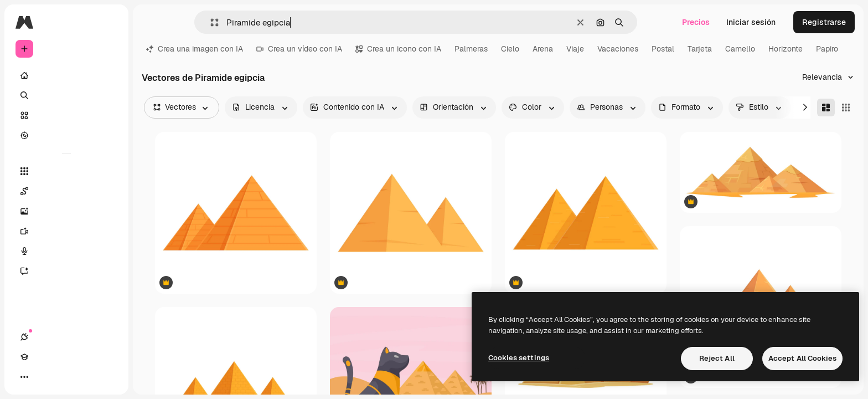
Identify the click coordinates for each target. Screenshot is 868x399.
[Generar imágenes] (66, 211)
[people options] (608, 108)
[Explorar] (66, 135)
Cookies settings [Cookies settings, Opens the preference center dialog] (519, 358)
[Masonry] (826, 108)
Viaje (575, 49)
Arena (543, 49)
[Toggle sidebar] (108, 22)
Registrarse (824, 22)
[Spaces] (66, 191)
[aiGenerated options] (355, 108)
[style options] (760, 108)
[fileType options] (687, 108)
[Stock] (66, 115)
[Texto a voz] (66, 251)
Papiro (827, 49)
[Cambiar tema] (64, 377)
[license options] (261, 108)
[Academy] (44, 377)
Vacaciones (618, 49)
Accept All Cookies (802, 358)
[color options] (533, 108)
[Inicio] (66, 75)
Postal (663, 49)
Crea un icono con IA (398, 49)
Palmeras (471, 49)
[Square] (846, 108)
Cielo (510, 49)
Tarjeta (700, 49)
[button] (210, 22)
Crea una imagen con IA (195, 49)
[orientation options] (454, 108)
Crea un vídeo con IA (299, 49)
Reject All (717, 358)
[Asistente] (66, 271)
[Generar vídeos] (66, 231)
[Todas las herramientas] (66, 171)
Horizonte (786, 49)
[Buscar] (66, 95)
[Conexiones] (24, 377)
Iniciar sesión (751, 22)
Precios (696, 22)
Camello (740, 49)
